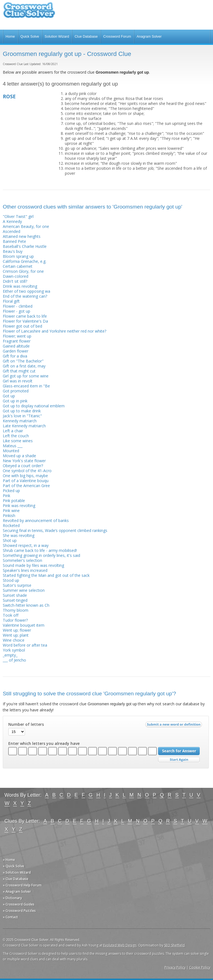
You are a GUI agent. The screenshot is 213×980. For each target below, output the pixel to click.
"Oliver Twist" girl (18, 216)
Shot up (10, 540)
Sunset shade (15, 595)
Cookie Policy (200, 967)
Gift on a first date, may (24, 366)
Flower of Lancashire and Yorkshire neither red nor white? (54, 331)
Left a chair (13, 431)
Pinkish (9, 515)
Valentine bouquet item (24, 625)
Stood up (11, 580)
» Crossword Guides (19, 904)
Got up (9, 396)
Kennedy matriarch (20, 421)
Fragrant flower (17, 341)
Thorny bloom (16, 610)
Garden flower (16, 351)
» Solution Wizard (17, 872)
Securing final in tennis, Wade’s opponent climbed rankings (55, 530)
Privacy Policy (175, 967)
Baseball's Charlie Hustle (25, 246)
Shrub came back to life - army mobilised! (40, 550)
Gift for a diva (15, 356)
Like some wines (18, 441)
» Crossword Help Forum (22, 885)
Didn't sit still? (15, 281)
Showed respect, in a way (26, 545)
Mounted (11, 451)
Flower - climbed (18, 306)
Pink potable (14, 501)
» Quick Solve (13, 866)
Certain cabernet (18, 266)
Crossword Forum (117, 37)
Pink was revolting (19, 506)
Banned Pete (14, 241)
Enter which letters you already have (44, 744)
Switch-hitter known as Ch (26, 605)
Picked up (11, 491)
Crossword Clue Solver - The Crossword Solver (29, 13)
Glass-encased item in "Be (26, 386)
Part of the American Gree (26, 486)
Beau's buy (13, 251)
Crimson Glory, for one (23, 271)
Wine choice (14, 640)
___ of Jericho (14, 660)
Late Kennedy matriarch (24, 426)
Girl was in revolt (18, 381)
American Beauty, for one (26, 226)
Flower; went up (17, 336)
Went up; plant (16, 635)
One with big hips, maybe (25, 476)
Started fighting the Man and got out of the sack (46, 575)
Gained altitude (16, 346)
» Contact (10, 917)
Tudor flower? (15, 620)
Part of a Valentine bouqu (26, 481)
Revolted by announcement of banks (36, 520)
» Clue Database (16, 879)
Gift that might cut (19, 371)
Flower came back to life (25, 316)
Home (10, 37)
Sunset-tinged (15, 600)
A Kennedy (12, 221)
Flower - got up (17, 311)
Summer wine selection (24, 590)
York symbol (14, 650)
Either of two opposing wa (26, 291)
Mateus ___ (13, 446)
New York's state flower (24, 461)
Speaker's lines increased (25, 570)
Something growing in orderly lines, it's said (41, 555)
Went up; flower (17, 630)
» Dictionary (12, 898)
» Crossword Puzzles (19, 911)
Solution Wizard (57, 37)
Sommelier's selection (22, 560)
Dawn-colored (16, 276)
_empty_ (10, 655)
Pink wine (11, 510)
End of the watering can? (25, 296)
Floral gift (11, 301)
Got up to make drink (22, 411)
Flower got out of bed (22, 326)
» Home (9, 860)
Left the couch (16, 436)
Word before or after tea (25, 645)
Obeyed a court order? (23, 466)
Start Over (179, 760)
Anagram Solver (149, 37)
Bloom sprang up (18, 256)
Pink (7, 496)
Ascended (12, 231)
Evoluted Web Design (120, 945)
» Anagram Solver (17, 892)
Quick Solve (30, 37)
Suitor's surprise (17, 585)
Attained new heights (22, 236)
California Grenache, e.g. (25, 261)
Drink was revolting (20, 286)
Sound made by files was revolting (33, 565)
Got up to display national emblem (34, 406)
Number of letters (26, 724)
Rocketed (11, 525)
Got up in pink (15, 401)
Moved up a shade (19, 456)
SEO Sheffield (174, 945)
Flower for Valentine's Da (25, 321)
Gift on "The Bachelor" (23, 361)
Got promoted (16, 391)
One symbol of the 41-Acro (27, 471)
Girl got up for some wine (26, 376)
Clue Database (86, 37)
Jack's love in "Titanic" (22, 416)
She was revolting (19, 535)
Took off (11, 615)
